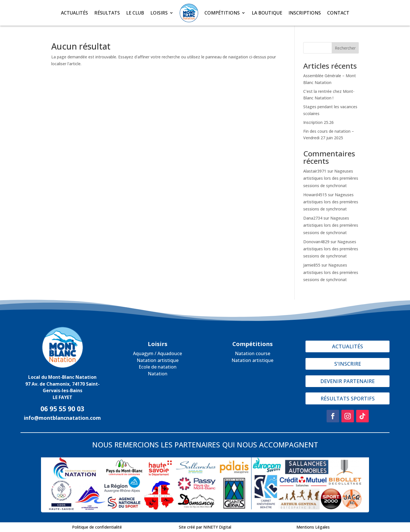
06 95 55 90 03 (62, 409)
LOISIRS (159, 13)
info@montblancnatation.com (62, 418)
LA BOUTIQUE (267, 13)
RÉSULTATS (107, 13)
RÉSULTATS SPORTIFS (348, 398)
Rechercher (345, 48)
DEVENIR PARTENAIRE (348, 381)
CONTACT (338, 13)
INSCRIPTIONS (305, 13)
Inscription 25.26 (318, 122)
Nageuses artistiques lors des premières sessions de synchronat (331, 178)
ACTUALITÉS (74, 13)
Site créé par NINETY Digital (205, 527)
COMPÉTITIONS (222, 13)
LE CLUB (135, 13)
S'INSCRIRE (348, 364)
